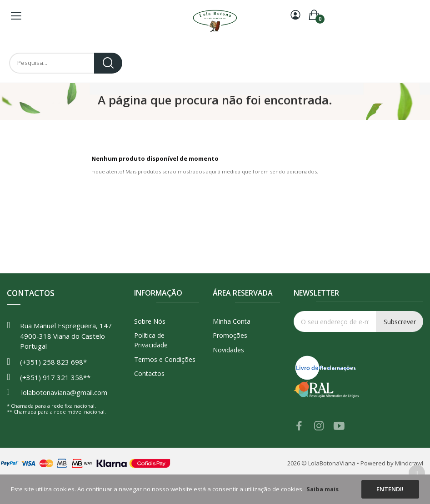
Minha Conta (232, 321)
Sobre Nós (150, 321)
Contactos (149, 373)
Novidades (228, 350)
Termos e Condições (165, 359)
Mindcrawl (409, 463)
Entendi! (390, 489)
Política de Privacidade (151, 340)
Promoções (230, 335)
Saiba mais (322, 489)
